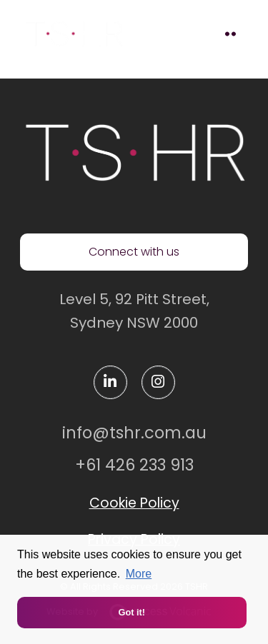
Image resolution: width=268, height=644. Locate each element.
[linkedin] (110, 382)
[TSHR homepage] (134, 152)
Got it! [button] (131, 612)
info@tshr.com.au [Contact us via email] (134, 433)
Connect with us (134, 252)
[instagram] (158, 382)
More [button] (139, 574)
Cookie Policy (134, 503)
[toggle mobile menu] (230, 34)
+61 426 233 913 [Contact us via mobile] (134, 465)
